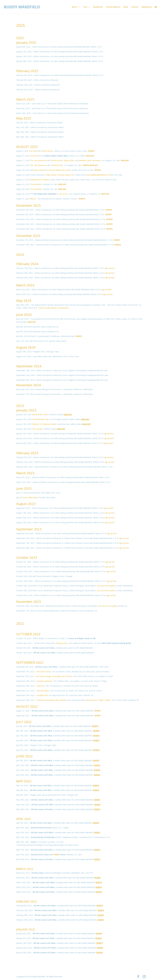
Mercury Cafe (62, 643)
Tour (85, 7)
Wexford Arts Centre (40, 414)
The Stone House (44, 672)
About (74, 7)
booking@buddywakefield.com (99, 175)
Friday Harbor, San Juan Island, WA (59, 175)
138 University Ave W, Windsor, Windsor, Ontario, (58, 199)
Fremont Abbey (43, 691)
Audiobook (98, 7)
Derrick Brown (47, 151)
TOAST (56, 855)
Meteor (33, 199)
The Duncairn (38, 429)
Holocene (40, 686)
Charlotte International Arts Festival (51, 700)
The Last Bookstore (38, 160)
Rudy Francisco (91, 700)
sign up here (110, 268)
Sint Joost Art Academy (106, 586)
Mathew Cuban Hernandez (90, 160)
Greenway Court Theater (62, 676)
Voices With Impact (31, 497)
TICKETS (79, 336)
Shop (126, 7)
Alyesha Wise (69, 160)
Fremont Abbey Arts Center (59, 170)
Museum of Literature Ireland (44, 424)
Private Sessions (113, 7)
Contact (135, 7)
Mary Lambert (40, 170)
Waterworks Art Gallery (39, 180)
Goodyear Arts (42, 695)
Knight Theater (105, 700)
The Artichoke (36, 184)
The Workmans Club (40, 419)
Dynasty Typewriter (44, 681)
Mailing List (147, 7)
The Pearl (33, 151)
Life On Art (63, 194)
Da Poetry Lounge (43, 676)
